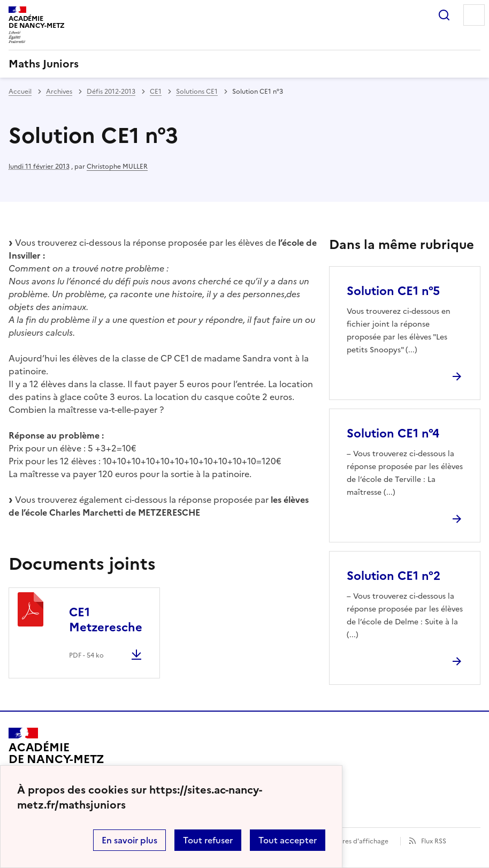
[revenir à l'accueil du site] (244, 64)
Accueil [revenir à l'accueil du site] (20, 92)
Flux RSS (434, 841)
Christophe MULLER (117, 167)
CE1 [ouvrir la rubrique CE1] (156, 92)
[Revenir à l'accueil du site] (56, 758)
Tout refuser (208, 840)
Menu (474, 15)
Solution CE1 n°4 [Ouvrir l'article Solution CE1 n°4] (393, 433)
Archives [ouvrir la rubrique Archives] (59, 92)
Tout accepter (288, 840)
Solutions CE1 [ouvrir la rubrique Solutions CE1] (197, 92)
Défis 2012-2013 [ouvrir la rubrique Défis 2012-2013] (111, 92)
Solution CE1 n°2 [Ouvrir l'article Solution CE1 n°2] (394, 576)
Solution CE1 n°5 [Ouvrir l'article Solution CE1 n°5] (393, 291)
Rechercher (444, 15)
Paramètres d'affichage (352, 841)
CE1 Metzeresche (106, 620)
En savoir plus (129, 840)
